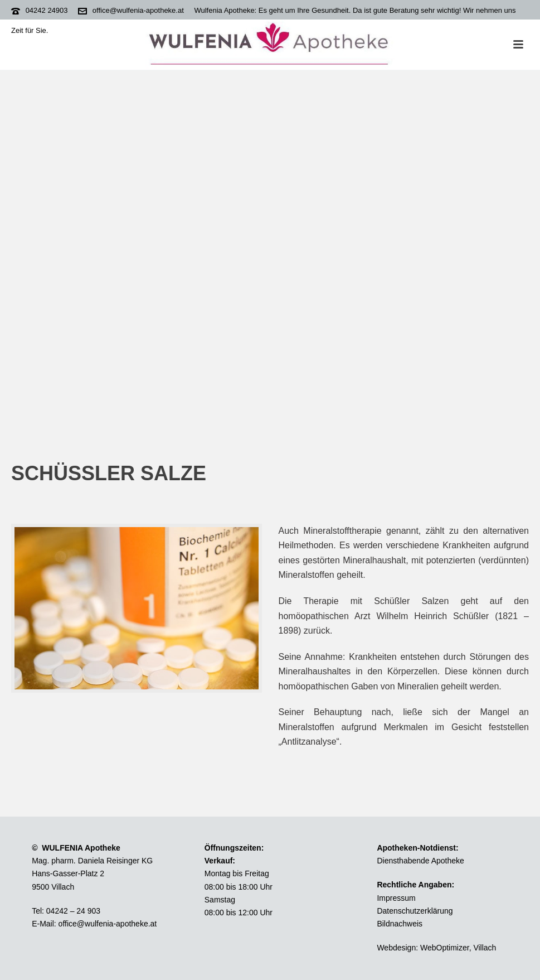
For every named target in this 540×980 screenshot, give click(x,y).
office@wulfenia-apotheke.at (138, 10)
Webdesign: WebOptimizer (423, 948)
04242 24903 (47, 10)
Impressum (396, 898)
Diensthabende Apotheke (420, 861)
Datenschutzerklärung (415, 911)
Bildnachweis (400, 924)
